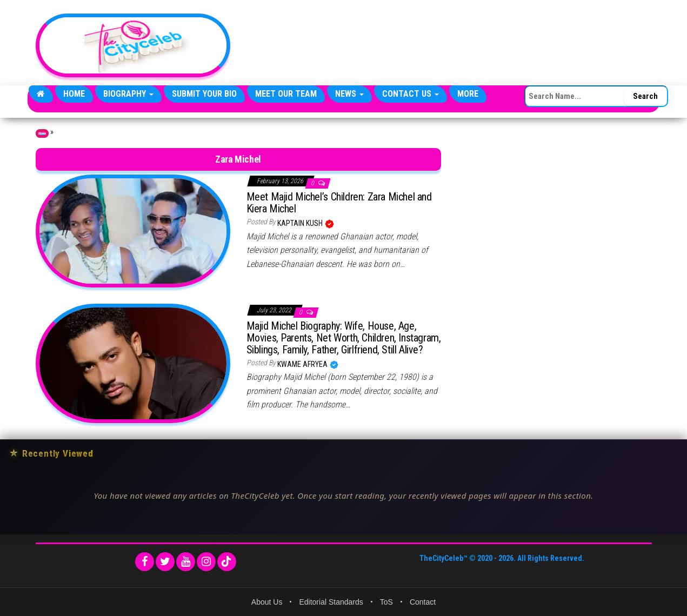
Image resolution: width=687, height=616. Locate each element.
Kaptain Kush (301, 223)
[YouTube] (186, 562)
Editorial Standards (331, 602)
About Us (267, 602)
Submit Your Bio (204, 94)
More (468, 94)
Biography (128, 94)
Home (74, 94)
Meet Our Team (286, 94)
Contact (423, 602)
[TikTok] (227, 562)
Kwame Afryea (303, 364)
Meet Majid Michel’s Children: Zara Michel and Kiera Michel (339, 203)
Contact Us (411, 94)
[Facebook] (145, 562)
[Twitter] (165, 562)
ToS (386, 602)
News (349, 94)
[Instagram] (206, 562)
